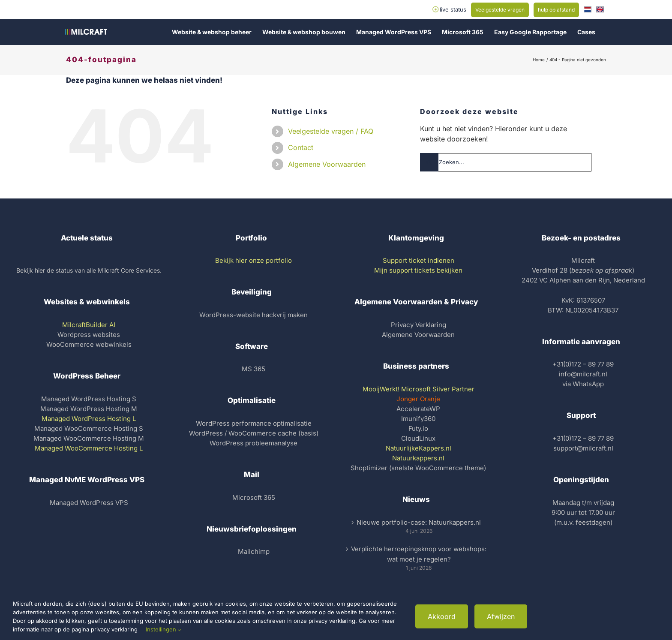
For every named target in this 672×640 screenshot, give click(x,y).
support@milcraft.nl (583, 448)
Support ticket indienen (418, 260)
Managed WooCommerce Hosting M (89, 438)
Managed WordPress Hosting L (89, 419)
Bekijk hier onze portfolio (253, 260)
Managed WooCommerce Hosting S (89, 428)
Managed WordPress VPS (89, 503)
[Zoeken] (429, 162)
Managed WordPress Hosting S (89, 399)
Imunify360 (418, 419)
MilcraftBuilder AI (89, 325)
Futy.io (418, 428)
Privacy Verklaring (418, 325)
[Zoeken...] (506, 162)
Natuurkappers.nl (418, 458)
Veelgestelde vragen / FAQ (331, 131)
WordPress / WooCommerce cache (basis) (254, 433)
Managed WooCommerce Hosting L (89, 448)
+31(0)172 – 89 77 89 (583, 364)
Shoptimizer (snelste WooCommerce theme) (418, 468)
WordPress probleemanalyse (253, 443)
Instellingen (163, 629)
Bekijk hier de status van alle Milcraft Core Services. (89, 270)
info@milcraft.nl (583, 374)
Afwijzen (501, 616)
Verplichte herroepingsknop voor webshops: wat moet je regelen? (419, 554)
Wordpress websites (89, 335)
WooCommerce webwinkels (89, 344)
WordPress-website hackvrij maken (253, 315)
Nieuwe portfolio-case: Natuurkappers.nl (419, 522)
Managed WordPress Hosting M (89, 409)
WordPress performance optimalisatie (254, 423)
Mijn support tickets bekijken (418, 270)
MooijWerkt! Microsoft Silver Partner (418, 389)
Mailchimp (254, 551)
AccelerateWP (418, 409)
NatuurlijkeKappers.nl (418, 448)
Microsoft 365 (254, 497)
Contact (301, 147)
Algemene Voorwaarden (327, 164)
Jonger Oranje (418, 399)
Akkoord (442, 616)
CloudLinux (418, 438)
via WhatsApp (583, 384)
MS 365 (253, 369)
